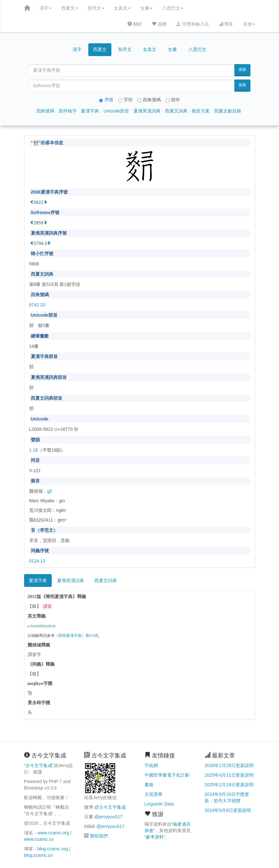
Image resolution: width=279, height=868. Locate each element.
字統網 (151, 765)
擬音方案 (201, 111)
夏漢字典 (90, 111)
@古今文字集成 (110, 807)
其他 (249, 24)
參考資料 (155, 837)
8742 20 (37, 305)
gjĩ (50, 491)
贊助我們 (99, 836)
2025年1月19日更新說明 (229, 785)
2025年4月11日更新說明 (229, 775)
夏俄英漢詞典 (147, 111)
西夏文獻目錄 (228, 111)
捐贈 (159, 24)
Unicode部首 (116, 111)
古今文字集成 (39, 765)
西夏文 (70, 8)
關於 (135, 24)
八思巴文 (173, 8)
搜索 (242, 70)
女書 (146, 8)
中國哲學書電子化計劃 (167, 775)
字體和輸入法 (193, 24)
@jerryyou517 (108, 817)
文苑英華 (153, 794)
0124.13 (37, 561)
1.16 (34, 450)
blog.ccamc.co (38, 855)
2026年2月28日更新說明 (229, 765)
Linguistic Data (159, 804)
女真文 (122, 8)
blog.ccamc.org (53, 849)
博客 (226, 24)
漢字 (46, 8)
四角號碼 (45, 111)
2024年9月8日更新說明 (228, 810)
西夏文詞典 (176, 111)
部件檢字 (68, 111)
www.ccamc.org (53, 833)
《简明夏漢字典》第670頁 (77, 636)
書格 (149, 785)
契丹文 (96, 8)
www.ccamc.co (39, 839)
